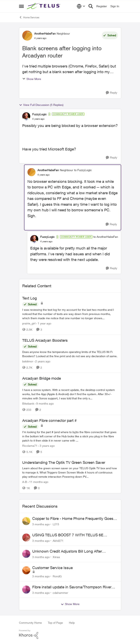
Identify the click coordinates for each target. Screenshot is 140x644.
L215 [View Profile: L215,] (56, 524)
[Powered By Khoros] (70, 634)
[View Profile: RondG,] (26, 570)
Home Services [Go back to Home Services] (29, 17)
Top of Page (55, 623)
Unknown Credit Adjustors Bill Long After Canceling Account (67, 551)
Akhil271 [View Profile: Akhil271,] (58, 540)
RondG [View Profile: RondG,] (57, 576)
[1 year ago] (44, 323)
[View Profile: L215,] (26, 521)
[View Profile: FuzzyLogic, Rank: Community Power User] (26, 116)
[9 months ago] (44, 403)
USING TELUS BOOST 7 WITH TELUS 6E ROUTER (68, 535)
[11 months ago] (38, 482)
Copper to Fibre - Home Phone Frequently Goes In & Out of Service (75, 519)
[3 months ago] (41, 524)
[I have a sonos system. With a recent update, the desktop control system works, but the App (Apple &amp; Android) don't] (70, 394)
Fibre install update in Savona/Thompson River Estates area (72, 587)
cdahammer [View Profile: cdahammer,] (60, 592)
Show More (32, 79)
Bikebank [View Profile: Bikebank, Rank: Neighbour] (28, 403)
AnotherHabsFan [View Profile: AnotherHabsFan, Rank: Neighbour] (45, 33)
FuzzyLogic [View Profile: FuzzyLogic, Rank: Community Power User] (39, 114)
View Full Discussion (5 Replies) (41, 105)
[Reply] (111, 93)
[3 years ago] (46, 445)
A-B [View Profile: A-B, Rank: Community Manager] (25, 482)
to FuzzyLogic (83, 170)
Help (72, 623)
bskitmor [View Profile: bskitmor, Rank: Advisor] (28, 361)
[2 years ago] (42, 361)
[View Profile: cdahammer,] (26, 590)
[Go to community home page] (44, 6)
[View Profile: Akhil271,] (26, 538)
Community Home (30, 623)
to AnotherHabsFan (106, 237)
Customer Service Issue (52, 568)
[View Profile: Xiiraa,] (26, 554)
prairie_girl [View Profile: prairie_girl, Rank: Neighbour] (29, 323)
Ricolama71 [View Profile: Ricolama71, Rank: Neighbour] (30, 445)
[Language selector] (81, 6)
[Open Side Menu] (21, 6)
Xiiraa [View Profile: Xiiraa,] (56, 557)
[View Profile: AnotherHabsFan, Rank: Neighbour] (27, 36)
